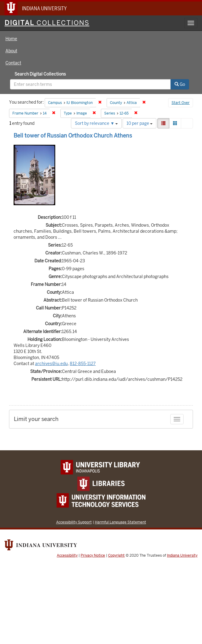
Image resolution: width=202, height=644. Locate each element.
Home (11, 39)
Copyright (116, 555)
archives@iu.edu (51, 364)
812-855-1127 (83, 364)
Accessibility (67, 555)
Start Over (181, 103)
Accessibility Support (74, 522)
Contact (13, 63)
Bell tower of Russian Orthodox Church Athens (73, 136)
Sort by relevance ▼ (96, 123)
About (11, 51)
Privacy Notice (93, 555)
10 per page (139, 123)
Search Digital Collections (40, 74)
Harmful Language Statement (120, 522)
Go (180, 84)
